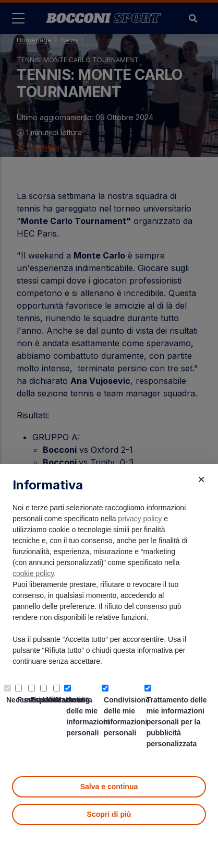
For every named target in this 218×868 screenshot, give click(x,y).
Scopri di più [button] (109, 814)
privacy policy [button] (140, 519)
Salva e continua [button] (109, 787)
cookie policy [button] (33, 573)
